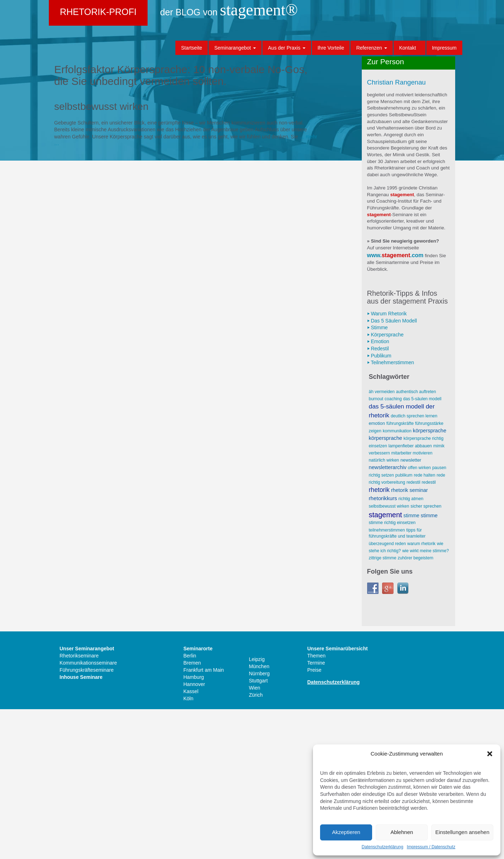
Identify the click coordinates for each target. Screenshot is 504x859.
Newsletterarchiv (388, 617)
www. (374, 405)
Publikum (404, 625)
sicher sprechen (426, 656)
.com (417, 405)
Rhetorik (379, 640)
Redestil (413, 632)
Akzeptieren (346, 832)
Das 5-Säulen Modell (422, 549)
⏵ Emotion (378, 491)
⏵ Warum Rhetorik (387, 463)
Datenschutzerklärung (383, 847)
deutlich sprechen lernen (414, 566)
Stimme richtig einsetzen (392, 672)
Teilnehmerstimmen (387, 680)
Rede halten (425, 625)
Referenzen (371, 48)
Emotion (377, 573)
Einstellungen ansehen (462, 832)
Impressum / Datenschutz (431, 847)
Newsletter (411, 610)
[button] (490, 754)
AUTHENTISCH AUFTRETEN (416, 542)
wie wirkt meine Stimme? (425, 701)
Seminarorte (198, 798)
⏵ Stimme (377, 477)
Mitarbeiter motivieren (412, 603)
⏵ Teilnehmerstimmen (391, 512)
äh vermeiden (382, 542)
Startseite (192, 48)
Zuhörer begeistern (416, 708)
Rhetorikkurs (383, 648)
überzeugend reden (387, 693)
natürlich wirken (384, 610)
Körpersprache (430, 580)
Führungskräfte (400, 573)
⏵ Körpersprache (385, 484)
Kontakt (408, 48)
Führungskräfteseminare (87, 820)
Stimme (412, 665)
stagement (396, 405)
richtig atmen (411, 649)
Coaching (393, 549)
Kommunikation (397, 581)
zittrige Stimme (383, 708)
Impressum (444, 48)
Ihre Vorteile (331, 48)
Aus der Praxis (287, 48)
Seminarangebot (235, 48)
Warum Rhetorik (421, 693)
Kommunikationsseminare (88, 813)
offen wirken (419, 617)
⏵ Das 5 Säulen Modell (392, 471)
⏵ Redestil (378, 498)
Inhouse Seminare (81, 827)
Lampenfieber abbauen (410, 596)
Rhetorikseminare (79, 805)
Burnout (376, 549)
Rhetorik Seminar (409, 640)
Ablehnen (402, 832)
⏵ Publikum (379, 505)
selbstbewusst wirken (389, 656)
